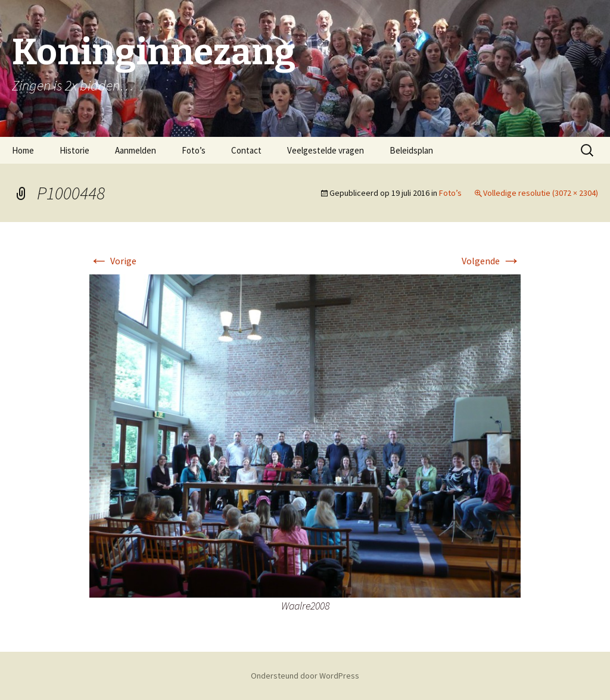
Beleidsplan (411, 150)
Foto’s (194, 150)
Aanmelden (136, 150)
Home (23, 150)
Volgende (491, 261)
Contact (246, 150)
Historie (74, 150)
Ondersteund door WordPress (305, 676)
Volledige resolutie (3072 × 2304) (541, 193)
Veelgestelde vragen (326, 150)
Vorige (113, 261)
